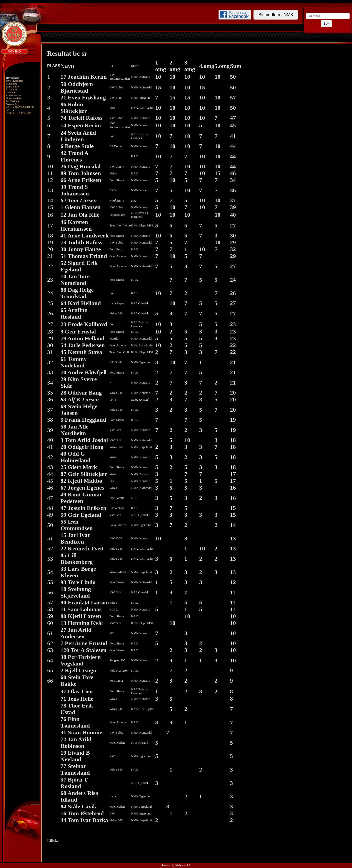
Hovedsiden (13, 78)
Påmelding (12, 84)
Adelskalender (14, 95)
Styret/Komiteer (15, 81)
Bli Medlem (12, 101)
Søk (327, 24)
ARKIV (10, 110)
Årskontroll (12, 89)
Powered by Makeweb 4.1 (176, 865)
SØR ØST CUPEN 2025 (19, 113)
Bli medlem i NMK (276, 15)
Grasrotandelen (14, 98)
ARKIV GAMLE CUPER (20, 107)
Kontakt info (13, 86)
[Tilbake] (53, 841)
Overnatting (12, 104)
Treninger (11, 92)
